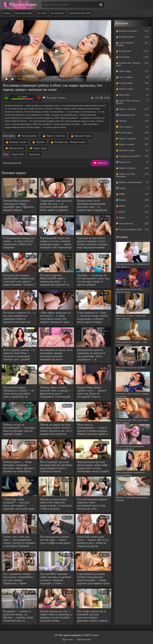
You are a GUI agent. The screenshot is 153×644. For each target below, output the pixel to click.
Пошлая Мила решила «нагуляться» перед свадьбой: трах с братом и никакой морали (18, 205)
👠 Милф (120, 212)
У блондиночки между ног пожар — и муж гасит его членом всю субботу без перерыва (19, 243)
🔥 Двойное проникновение (129, 182)
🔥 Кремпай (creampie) (126, 31)
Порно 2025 (18, 154)
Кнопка (62, 98)
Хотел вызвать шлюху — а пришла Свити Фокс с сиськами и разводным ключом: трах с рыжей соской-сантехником (19, 355)
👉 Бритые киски (15, 148)
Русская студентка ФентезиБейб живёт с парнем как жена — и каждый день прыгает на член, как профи (55, 280)
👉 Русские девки (27, 136)
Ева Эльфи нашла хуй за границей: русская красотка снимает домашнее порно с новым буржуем (92, 616)
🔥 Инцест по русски (126, 168)
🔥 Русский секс (123, 51)
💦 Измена (121, 200)
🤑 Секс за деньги (124, 127)
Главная (94, 635)
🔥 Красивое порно (81, 136)
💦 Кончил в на (123, 162)
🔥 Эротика (38, 142)
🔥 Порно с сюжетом (54, 136)
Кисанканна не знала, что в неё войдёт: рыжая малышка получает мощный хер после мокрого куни (56, 355)
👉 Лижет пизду (38, 148)
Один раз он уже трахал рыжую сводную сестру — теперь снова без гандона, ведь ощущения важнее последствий (93, 243)
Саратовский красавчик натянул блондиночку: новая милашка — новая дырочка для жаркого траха (93, 579)
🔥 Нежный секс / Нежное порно (68, 142)
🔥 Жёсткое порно (124, 89)
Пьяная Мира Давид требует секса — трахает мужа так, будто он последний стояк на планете (92, 392)
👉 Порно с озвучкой (126, 139)
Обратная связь (84, 639)
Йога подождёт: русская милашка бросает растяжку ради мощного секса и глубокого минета (56, 467)
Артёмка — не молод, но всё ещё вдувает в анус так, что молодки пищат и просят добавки (93, 280)
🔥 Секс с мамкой (124, 77)
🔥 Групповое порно (125, 150)
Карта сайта (68, 639)
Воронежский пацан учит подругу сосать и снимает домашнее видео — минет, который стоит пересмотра (56, 243)
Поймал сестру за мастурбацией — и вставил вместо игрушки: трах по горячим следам (19, 429)
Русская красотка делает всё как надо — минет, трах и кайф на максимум (55, 540)
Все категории (58, 13)
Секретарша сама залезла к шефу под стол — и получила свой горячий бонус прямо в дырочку (56, 205)
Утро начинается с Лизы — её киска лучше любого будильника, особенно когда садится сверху (93, 317)
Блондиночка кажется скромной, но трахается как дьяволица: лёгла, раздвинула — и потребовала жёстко (91, 355)
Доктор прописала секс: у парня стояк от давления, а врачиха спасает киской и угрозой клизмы (56, 616)
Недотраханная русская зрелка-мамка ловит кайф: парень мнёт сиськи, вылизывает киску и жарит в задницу (93, 467)
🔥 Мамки (121, 206)
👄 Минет (120, 218)
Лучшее (7, 13)
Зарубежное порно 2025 (80, 13)
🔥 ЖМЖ (120, 194)
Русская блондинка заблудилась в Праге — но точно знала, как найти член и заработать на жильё (19, 392)
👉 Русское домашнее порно (129, 229)
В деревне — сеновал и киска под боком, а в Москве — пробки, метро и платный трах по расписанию (18, 616)
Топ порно (42, 13)
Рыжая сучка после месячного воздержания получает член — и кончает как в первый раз (92, 205)
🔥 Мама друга (123, 95)
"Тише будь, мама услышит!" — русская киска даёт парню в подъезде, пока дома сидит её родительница (19, 504)
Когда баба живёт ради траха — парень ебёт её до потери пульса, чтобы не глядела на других (93, 541)
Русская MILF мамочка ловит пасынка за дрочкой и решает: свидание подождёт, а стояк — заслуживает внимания (56, 579)
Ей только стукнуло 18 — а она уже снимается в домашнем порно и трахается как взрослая (19, 317)
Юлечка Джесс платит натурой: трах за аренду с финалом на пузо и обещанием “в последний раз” (55, 392)
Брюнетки (34, 154)
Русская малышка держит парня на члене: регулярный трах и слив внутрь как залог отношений (92, 504)
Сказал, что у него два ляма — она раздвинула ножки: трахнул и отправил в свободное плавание (19, 541)
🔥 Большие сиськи (16, 142)
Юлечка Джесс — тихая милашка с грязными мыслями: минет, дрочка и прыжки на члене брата (19, 467)
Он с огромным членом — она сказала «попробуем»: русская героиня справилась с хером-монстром (19, 579)
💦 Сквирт (121, 188)
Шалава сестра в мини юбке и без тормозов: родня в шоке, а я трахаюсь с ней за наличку (56, 504)
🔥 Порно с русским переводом (125, 175)
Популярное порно (24, 13)
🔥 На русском (123, 57)
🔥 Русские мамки (124, 83)
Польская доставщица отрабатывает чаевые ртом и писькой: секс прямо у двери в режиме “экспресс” (19, 280)
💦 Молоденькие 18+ (126, 115)
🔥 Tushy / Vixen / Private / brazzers (128, 102)
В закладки (50, 98)
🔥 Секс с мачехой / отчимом (125, 44)
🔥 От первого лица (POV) (128, 156)
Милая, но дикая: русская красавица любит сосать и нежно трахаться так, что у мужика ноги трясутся (56, 429)
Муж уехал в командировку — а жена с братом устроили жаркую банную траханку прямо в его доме (92, 430)
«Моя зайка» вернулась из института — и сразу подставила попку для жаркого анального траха (56, 317)
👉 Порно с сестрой (125, 144)
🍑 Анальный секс (124, 224)
